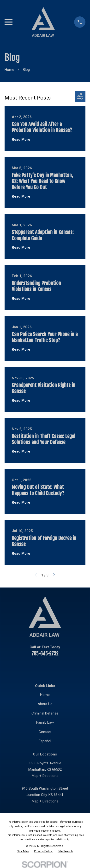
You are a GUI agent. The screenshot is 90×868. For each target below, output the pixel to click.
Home (45, 695)
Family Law (45, 722)
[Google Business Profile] (74, 667)
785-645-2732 (45, 654)
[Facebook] (16, 667)
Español (45, 741)
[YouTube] (28, 667)
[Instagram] (62, 667)
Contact (45, 732)
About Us (45, 704)
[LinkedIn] (39, 667)
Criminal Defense (45, 713)
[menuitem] (23, 851)
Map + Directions (45, 776)
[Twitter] (51, 667)
